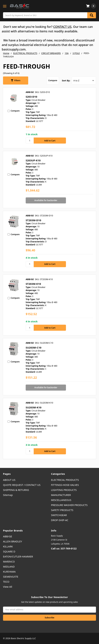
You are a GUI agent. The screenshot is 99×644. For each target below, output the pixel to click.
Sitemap (8, 495)
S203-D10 (31, 97)
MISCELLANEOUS (61, 500)
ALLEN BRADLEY (13, 541)
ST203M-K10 (33, 284)
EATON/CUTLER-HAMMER (18, 556)
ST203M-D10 (33, 220)
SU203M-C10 (34, 347)
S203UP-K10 (33, 160)
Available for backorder (46, 200)
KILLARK (8, 546)
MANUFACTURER (61, 495)
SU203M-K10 (34, 407)
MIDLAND (9, 567)
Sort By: (66, 80)
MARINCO (9, 561)
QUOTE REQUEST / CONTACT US (22, 485)
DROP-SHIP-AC (60, 520)
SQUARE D (9, 551)
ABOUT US (9, 480)
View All (8, 587)
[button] (16, 80)
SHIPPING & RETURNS (16, 490)
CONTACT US (62, 27)
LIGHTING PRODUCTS (64, 490)
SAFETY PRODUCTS (62, 510)
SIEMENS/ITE (11, 577)
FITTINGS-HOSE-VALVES (65, 485)
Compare (53, 80)
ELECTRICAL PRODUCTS (65, 480)
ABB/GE (8, 536)
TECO (6, 582)
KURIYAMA (9, 572)
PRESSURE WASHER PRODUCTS (69, 505)
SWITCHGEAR (59, 515)
